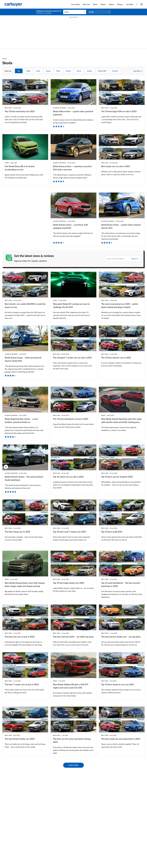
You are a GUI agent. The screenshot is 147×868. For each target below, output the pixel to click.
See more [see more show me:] (137, 71)
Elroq (38, 71)
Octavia (115, 71)
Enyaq (48, 71)
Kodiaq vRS (102, 71)
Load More (74, 825)
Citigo (28, 71)
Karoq (79, 71)
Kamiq (68, 71)
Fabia (58, 71)
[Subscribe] (123, 255)
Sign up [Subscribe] (134, 255)
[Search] (142, 4)
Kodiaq (89, 71)
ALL (19, 71)
